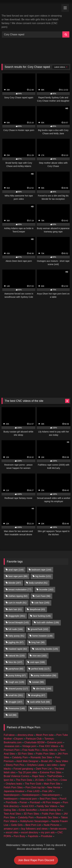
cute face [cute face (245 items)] (42, 572)
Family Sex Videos (47, 776)
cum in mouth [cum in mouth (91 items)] (17, 572)
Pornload (35, 772)
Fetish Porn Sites (13, 757)
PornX (63, 769)
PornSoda (11, 772)
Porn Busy (19, 806)
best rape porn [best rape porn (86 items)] (18, 546)
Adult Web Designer (27, 731)
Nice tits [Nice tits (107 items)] (15, 632)
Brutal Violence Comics (17, 746)
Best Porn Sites (48, 769)
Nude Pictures (52, 795)
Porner (23, 772)
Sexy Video (62, 731)
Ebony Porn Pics (15, 735)
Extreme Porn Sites (51, 742)
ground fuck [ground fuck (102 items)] (39, 599)
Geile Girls (17, 795)
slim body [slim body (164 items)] (44, 658)
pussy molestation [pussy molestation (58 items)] (45, 645)
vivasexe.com (12, 716)
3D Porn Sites (25, 724)
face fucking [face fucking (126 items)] (42, 586)
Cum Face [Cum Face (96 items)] (43, 566)
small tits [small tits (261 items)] (16, 665)
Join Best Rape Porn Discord (36, 830)
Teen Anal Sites (12, 784)
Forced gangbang (23, 739)
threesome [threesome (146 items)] (17, 678)
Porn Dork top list (35, 757)
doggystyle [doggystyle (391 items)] (17, 586)
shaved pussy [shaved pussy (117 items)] (18, 658)
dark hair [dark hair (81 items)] (15, 579)
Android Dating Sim (50, 780)
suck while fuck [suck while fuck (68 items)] (40, 672)
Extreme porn (55, 712)
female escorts (58, 799)
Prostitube (46, 806)
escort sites (12, 802)
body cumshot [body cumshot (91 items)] (38, 553)
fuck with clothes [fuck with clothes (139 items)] (48, 592)
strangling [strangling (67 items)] (38, 665)
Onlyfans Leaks (35, 735)
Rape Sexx (38, 746)
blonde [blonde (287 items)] (15, 553)
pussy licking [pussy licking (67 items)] (17, 645)
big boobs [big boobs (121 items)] (43, 546)
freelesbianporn (31, 765)
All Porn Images (51, 772)
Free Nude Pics (31, 720)
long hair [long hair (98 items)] (38, 612)
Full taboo (9, 705)
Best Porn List (33, 795)
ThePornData (55, 746)
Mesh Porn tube (45, 705)
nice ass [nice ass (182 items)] (39, 625)
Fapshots (33, 806)
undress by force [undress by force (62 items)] (43, 678)
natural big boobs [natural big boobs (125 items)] (46, 619)
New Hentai (54, 757)
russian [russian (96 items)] (38, 652)
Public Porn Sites (45, 724)
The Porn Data (24, 750)
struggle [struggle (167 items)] (15, 672)
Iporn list (8, 750)
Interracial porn (29, 769)
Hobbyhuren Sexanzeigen (34, 791)
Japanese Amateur (14, 761)
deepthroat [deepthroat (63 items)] (37, 579)
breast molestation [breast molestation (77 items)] (20, 559)
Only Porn (52, 750)
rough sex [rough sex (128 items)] (16, 652)
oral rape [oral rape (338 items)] (37, 632)
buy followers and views (34, 799)
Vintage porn (29, 716)
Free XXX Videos (49, 716)
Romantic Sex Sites (42, 727)
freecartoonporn (51, 765)
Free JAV (47, 761)
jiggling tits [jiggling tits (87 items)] (16, 612)
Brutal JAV (47, 731)
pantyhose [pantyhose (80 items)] (16, 639)
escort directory (30, 802)
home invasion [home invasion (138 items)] (42, 606)
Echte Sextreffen (28, 780)
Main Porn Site (52, 754)
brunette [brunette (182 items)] (46, 559)
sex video (52, 735)
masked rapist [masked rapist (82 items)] (18, 619)
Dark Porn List (44, 739)
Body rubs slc (50, 720)
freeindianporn (12, 765)
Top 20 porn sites (28, 742)
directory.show (25, 705)
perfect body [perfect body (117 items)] (40, 639)
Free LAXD (33, 761)
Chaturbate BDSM (35, 712)
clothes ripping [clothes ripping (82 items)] (18, 566)
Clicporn (19, 709)
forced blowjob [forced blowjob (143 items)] (19, 592)
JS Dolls (39, 750)
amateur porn (11, 799)
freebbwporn (11, 769)
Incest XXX (28, 776)
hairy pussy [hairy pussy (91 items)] (16, 606)
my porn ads (48, 802)
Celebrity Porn (20, 727)
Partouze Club (34, 709)
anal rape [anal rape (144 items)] (16, 539)
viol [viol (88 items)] (12, 685)
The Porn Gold (33, 754)
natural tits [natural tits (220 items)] (16, 625)
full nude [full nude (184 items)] (16, 599)
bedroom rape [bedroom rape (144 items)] (41, 539)
